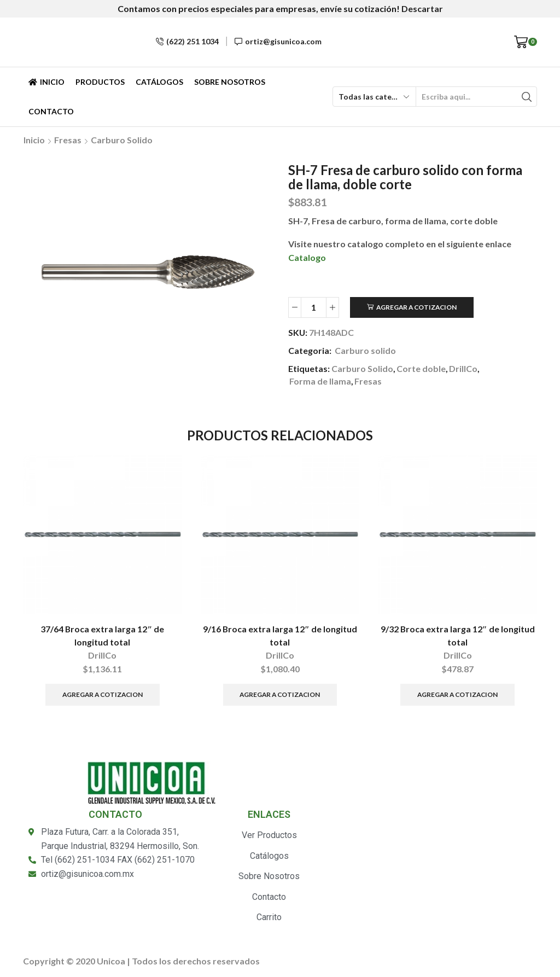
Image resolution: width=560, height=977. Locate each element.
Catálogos (159, 82)
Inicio (46, 82)
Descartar (422, 8)
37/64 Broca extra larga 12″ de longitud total (102, 635)
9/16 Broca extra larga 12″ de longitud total (280, 635)
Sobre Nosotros (230, 82)
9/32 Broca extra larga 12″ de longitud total (458, 635)
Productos (100, 82)
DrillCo (463, 368)
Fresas (68, 140)
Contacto (51, 111)
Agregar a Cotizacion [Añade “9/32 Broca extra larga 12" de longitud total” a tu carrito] (457, 694)
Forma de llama (320, 381)
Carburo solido (122, 140)
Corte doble (421, 368)
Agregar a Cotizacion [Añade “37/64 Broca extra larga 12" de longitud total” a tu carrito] (103, 694)
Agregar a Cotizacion (416, 307)
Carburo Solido (362, 368)
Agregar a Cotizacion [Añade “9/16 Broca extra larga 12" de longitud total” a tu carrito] (280, 694)
